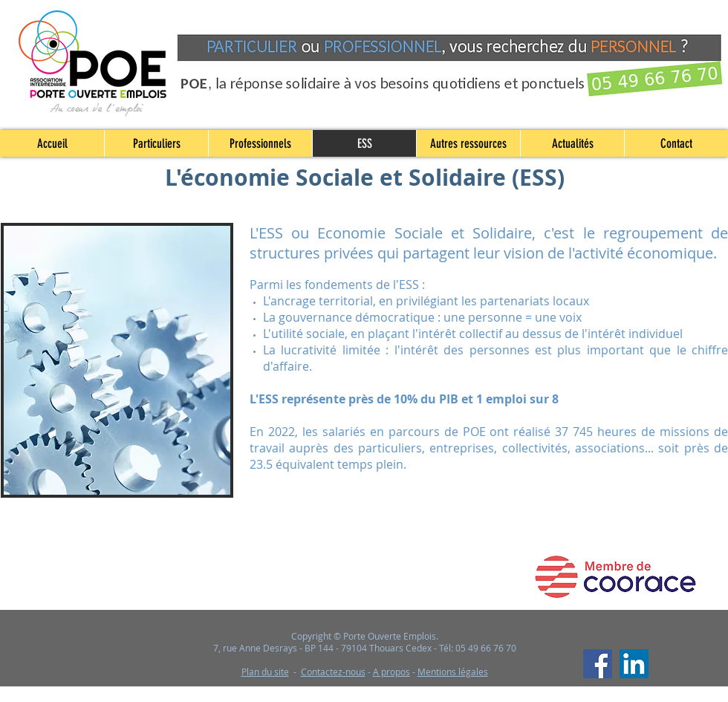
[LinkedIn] (634, 664)
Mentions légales (453, 672)
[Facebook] (598, 664)
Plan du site (265, 672)
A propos (391, 672)
